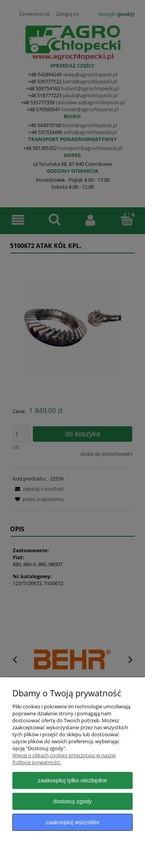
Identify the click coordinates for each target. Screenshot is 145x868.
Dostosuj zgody (73, 801)
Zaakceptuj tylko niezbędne (72, 780)
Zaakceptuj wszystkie (72, 822)
